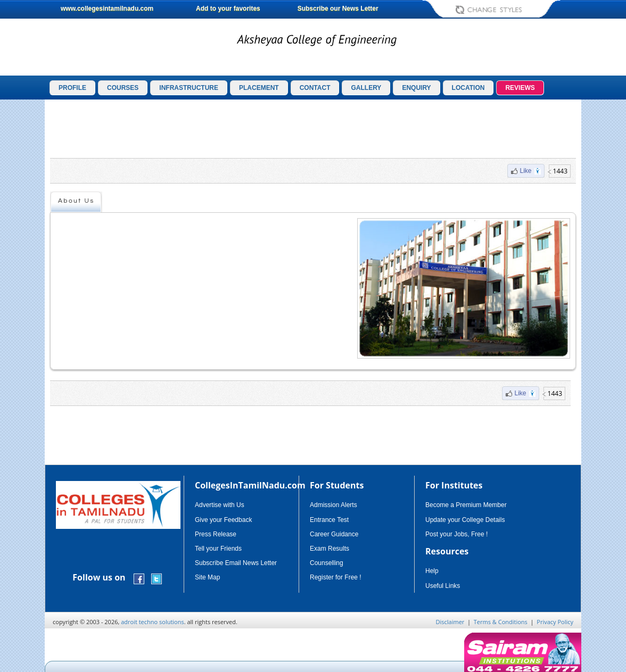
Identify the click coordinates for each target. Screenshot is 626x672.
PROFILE (72, 88)
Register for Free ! (336, 577)
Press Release (216, 534)
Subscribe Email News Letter (236, 563)
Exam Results (330, 549)
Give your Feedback (223, 520)
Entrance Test (329, 520)
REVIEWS (520, 88)
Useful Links (443, 586)
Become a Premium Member (466, 505)
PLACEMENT (259, 88)
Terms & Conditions (501, 622)
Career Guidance (334, 534)
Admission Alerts (333, 505)
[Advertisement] (313, 129)
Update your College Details (465, 520)
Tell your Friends (218, 549)
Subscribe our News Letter (338, 9)
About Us (76, 201)
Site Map (207, 577)
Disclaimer (450, 622)
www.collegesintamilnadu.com (107, 9)
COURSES (123, 88)
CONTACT (315, 88)
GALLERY (366, 88)
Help (432, 571)
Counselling (327, 563)
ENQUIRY (416, 88)
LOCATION (468, 88)
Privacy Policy (555, 622)
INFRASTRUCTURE (189, 88)
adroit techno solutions (153, 622)
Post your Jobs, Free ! (456, 534)
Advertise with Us (220, 505)
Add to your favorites (228, 9)
